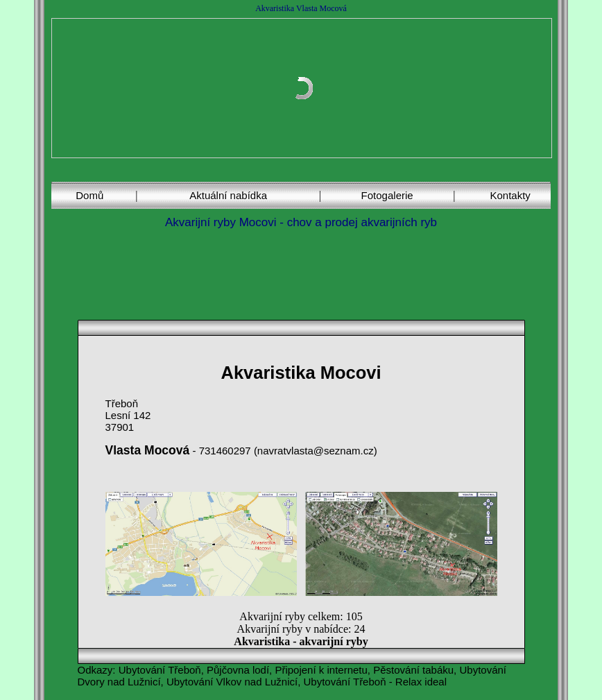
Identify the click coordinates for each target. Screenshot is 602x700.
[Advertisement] (304, 273)
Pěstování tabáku (413, 670)
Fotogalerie (387, 195)
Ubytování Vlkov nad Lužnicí (232, 682)
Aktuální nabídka (228, 195)
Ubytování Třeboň (160, 670)
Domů (89, 195)
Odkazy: (97, 670)
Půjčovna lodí (238, 670)
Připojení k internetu (321, 670)
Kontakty (510, 195)
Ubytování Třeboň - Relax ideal (376, 682)
